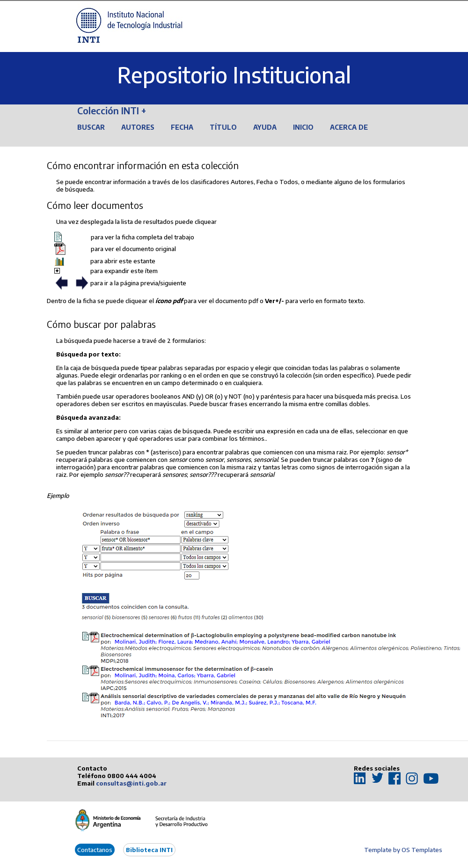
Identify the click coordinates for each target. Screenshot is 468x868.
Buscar (91, 127)
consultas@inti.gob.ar (131, 783)
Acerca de (349, 127)
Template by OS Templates (403, 850)
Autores (138, 127)
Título (223, 127)
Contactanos (95, 850)
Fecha (182, 127)
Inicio (303, 127)
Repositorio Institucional (234, 75)
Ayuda (265, 127)
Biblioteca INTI (149, 850)
